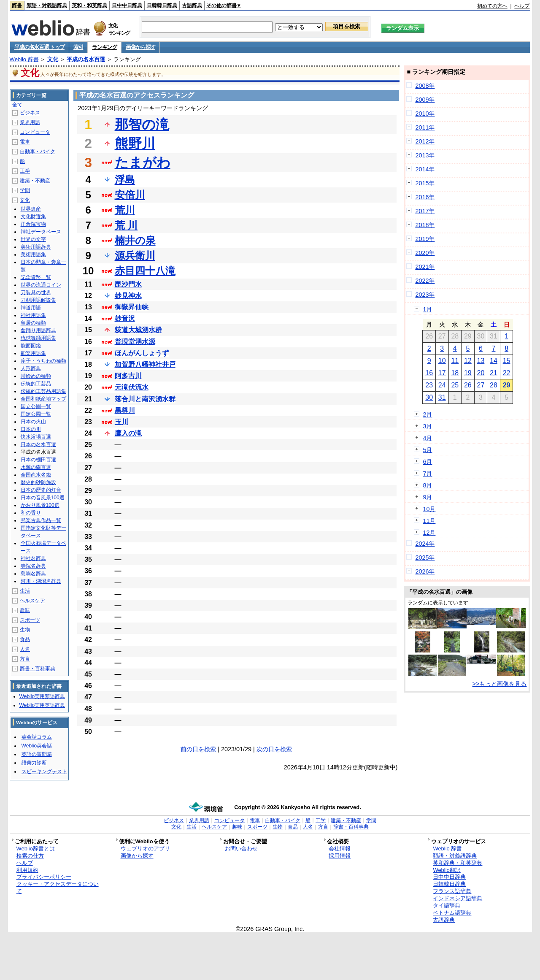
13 (481, 361)
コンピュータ (35, 132)
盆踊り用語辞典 (38, 330)
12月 (429, 533)
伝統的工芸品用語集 (43, 391)
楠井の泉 (135, 240)
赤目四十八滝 (145, 271)
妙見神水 (128, 296)
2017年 (425, 211)
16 (429, 373)
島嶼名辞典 (33, 574)
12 (468, 361)
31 (442, 397)
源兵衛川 (135, 256)
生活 (25, 591)
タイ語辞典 (447, 906)
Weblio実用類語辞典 (42, 696)
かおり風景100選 (40, 505)
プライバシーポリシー (44, 877)
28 (494, 385)
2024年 (425, 544)
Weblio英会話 (37, 746)
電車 (25, 142)
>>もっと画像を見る (500, 684)
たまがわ (143, 162)
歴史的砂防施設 (38, 482)
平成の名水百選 (86, 59)
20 (481, 373)
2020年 (425, 253)
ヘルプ (522, 6)
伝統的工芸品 (36, 384)
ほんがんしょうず (142, 353)
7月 (427, 474)
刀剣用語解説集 (38, 300)
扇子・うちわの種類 (43, 361)
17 (442, 373)
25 (455, 385)
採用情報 (340, 856)
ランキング (104, 47)
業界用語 (30, 122)
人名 (25, 649)
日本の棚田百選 (38, 460)
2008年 (425, 86)
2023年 (425, 295)
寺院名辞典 (33, 566)
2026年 (425, 571)
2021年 (425, 267)
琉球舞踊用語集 (38, 338)
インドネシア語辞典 (458, 898)
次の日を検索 (274, 749)
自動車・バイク (38, 152)
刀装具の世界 (36, 292)
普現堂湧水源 (135, 342)
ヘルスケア (32, 601)
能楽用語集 (33, 353)
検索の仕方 (30, 856)
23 (429, 385)
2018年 (425, 225)
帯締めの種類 (36, 376)
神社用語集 (33, 315)
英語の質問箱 (37, 754)
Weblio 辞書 (24, 59)
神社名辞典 (33, 558)
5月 (427, 450)
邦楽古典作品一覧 (41, 520)
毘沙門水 (128, 284)
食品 (25, 639)
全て (17, 105)
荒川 (125, 210)
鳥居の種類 (33, 323)
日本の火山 (33, 422)
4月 (427, 438)
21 (494, 373)
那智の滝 (142, 125)
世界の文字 (33, 239)
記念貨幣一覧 (36, 277)
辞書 (17, 5)
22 (507, 373)
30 (429, 397)
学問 (25, 190)
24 (442, 385)
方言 (25, 659)
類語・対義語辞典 (47, 5)
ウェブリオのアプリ (145, 849)
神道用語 (31, 308)
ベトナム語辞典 (452, 913)
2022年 (425, 281)
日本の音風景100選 (43, 498)
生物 (25, 630)
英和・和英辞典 (89, 5)
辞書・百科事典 (38, 669)
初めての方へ (492, 6)
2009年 (425, 100)
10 (442, 361)
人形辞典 (31, 368)
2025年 (425, 558)
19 (468, 373)
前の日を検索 (198, 749)
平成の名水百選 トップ (39, 47)
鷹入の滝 (128, 433)
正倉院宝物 (33, 224)
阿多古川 (128, 376)
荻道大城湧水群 (138, 330)
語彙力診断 (34, 763)
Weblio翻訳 (447, 870)
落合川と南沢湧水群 (145, 399)
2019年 (425, 239)
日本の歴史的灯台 (41, 490)
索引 (78, 47)
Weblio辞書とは (36, 849)
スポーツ (30, 620)
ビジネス (30, 113)
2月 (427, 414)
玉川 (121, 422)
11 (455, 361)
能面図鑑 (31, 346)
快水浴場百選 (36, 437)
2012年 (425, 141)
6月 (427, 462)
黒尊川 (125, 410)
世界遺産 (31, 209)
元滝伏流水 (132, 387)
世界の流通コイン (41, 285)
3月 (427, 426)
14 (494, 361)
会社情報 (340, 849)
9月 (427, 497)
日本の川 (31, 429)
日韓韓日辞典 (162, 5)
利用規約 (27, 870)
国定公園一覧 (36, 414)
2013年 (425, 155)
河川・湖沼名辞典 (41, 581)
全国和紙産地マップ (43, 399)
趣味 (25, 610)
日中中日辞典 (127, 5)
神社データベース (41, 232)
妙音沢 (125, 318)
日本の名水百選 (38, 444)
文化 (53, 59)
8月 (427, 485)
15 (507, 361)
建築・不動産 (35, 181)
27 (481, 385)
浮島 (125, 180)
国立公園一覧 (36, 406)
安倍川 (130, 195)
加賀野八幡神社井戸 (145, 364)
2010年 (425, 114)
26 (468, 385)
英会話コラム (37, 737)
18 (455, 373)
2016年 (425, 197)
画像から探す (140, 47)
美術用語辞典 (36, 247)
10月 (429, 509)
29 (507, 385)
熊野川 (135, 143)
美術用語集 (33, 254)
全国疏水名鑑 (36, 475)
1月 (427, 309)
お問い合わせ (241, 849)
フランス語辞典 (452, 891)
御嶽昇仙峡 (132, 307)
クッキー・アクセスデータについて (58, 888)
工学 (25, 171)
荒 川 (126, 225)
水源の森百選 (36, 467)
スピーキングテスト (44, 772)
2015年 (425, 183)
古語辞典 (192, 5)
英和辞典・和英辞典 (458, 863)
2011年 (425, 127)
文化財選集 (33, 217)
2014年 (425, 169)
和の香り (31, 513)
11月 (429, 521)
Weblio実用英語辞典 (42, 705)
